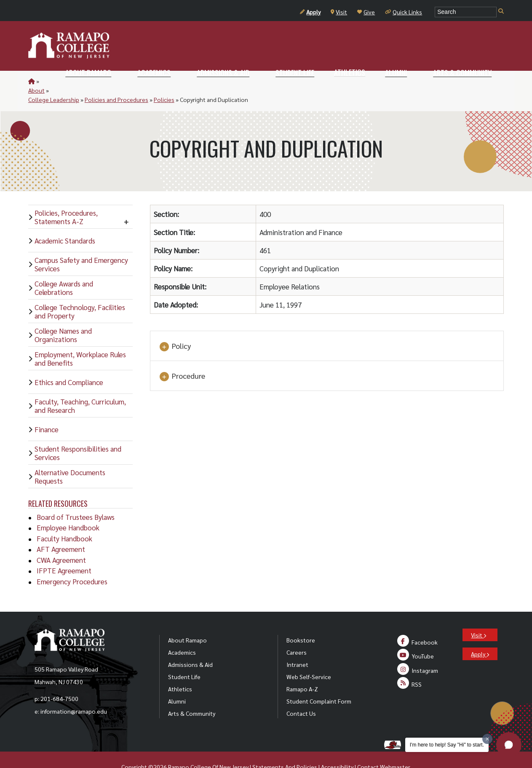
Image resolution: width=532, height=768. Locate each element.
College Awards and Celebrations (64, 269)
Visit (339, 12)
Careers (297, 634)
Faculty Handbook (64, 520)
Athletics (180, 670)
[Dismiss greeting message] (487, 739)
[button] (509, 745)
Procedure (182, 358)
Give (366, 12)
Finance (47, 411)
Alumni (177, 682)
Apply (310, 12)
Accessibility (337, 748)
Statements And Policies (285, 748)
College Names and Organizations (63, 316)
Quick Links (404, 12)
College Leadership (88, 81)
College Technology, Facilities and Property (80, 293)
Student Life (184, 658)
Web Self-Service (309, 658)
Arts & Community (192, 695)
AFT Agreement (61, 530)
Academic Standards (65, 222)
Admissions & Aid (190, 646)
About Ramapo (187, 621)
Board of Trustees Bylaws (76, 498)
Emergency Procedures (72, 563)
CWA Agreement (61, 541)
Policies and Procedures (151, 81)
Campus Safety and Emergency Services (81, 246)
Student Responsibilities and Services (78, 434)
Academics (182, 634)
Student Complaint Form (319, 682)
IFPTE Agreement (64, 552)
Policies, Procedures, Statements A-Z (66, 198)
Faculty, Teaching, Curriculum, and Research (80, 387)
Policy (175, 328)
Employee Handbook (68, 509)
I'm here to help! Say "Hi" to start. (447, 745)
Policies (198, 81)
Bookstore (301, 621)
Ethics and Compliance (69, 364)
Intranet (297, 646)
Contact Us (301, 695)
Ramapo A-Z (302, 670)
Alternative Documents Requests (70, 458)
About (49, 81)
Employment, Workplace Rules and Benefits (80, 340)
